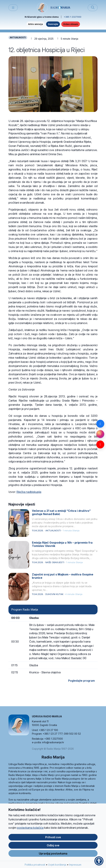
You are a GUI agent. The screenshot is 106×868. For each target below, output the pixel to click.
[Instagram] (100, 434)
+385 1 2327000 (73, 17)
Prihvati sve (53, 839)
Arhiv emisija (35, 24)
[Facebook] (100, 424)
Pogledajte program (81, 681)
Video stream (71, 24)
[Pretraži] (93, 8)
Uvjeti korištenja (57, 866)
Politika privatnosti (35, 866)
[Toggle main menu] (13, 8)
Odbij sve (53, 847)
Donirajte (53, 24)
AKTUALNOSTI (18, 37)
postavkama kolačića (30, 829)
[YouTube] (100, 444)
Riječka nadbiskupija (29, 492)
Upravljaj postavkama (53, 855)
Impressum (75, 866)
